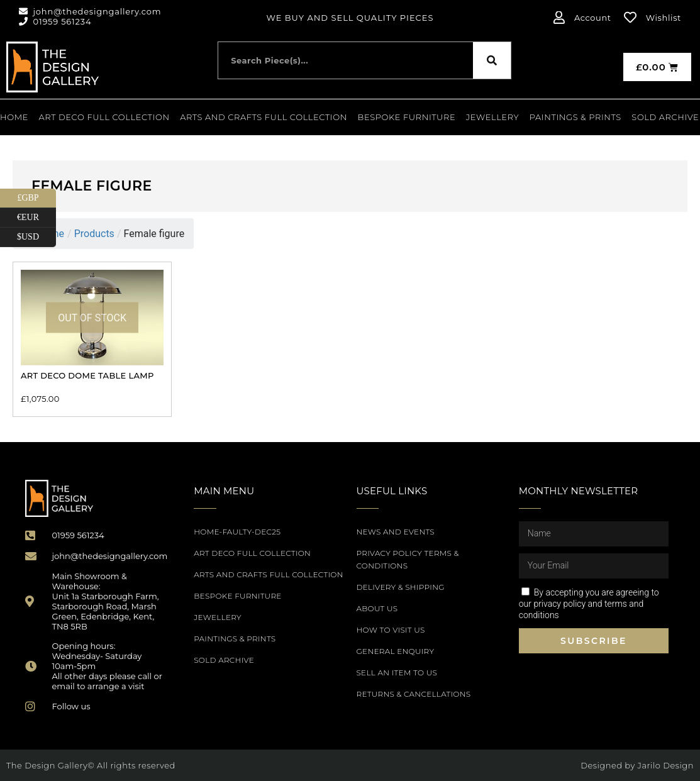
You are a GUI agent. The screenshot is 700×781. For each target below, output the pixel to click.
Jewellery (492, 117)
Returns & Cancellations (414, 694)
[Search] (492, 60)
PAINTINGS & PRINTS (575, 117)
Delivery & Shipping (401, 587)
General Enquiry (396, 651)
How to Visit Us (391, 630)
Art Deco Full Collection (104, 117)
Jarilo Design (666, 765)
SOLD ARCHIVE (665, 117)
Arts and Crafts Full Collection (264, 117)
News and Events (396, 532)
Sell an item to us (397, 673)
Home (14, 117)
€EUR (36, 218)
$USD (36, 237)
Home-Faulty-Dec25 (237, 532)
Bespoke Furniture (407, 117)
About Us (377, 608)
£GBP (36, 198)
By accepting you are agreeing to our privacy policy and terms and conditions (589, 604)
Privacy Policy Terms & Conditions (408, 559)
